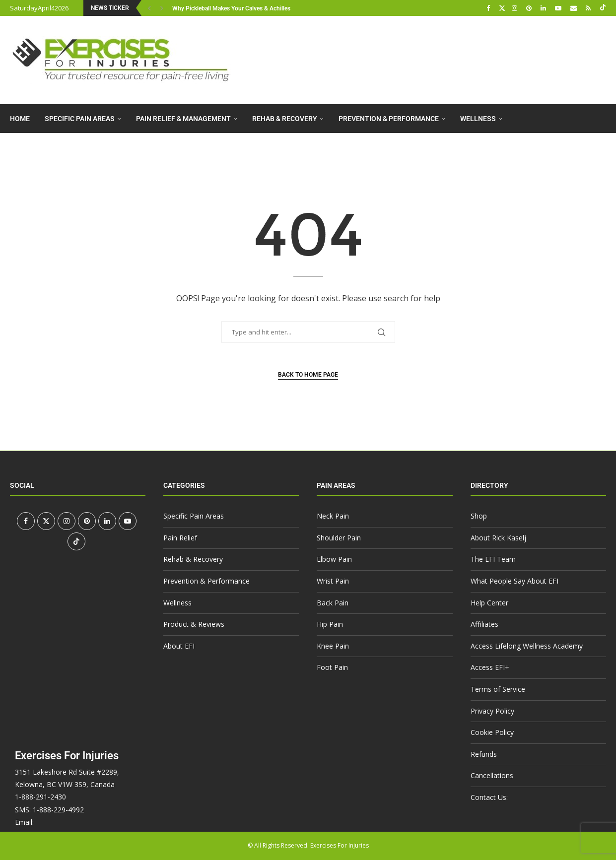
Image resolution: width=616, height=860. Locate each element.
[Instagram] (516, 8)
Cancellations (492, 775)
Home (20, 119)
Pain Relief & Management (183, 119)
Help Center (489, 603)
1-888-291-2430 (40, 797)
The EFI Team (493, 559)
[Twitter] (502, 8)
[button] (151, 8)
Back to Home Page (308, 375)
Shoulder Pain (339, 538)
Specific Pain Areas (80, 119)
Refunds (484, 754)
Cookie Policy (492, 732)
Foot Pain (332, 667)
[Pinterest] (530, 8)
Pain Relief (180, 538)
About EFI (117, 148)
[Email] (575, 8)
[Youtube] (559, 8)
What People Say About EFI (514, 581)
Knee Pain (333, 646)
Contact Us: (489, 797)
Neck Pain (333, 516)
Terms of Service (498, 689)
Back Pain (333, 603)
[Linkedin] (545, 8)
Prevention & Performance (389, 119)
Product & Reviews (44, 148)
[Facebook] (489, 8)
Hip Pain (330, 624)
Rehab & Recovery (285, 119)
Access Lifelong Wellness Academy (527, 646)
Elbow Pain (334, 559)
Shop (479, 516)
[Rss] (589, 8)
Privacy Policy (492, 711)
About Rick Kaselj (498, 538)
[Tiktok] (603, 8)
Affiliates (484, 624)
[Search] (601, 177)
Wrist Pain (333, 581)
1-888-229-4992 (58, 810)
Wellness (478, 119)
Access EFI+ (490, 667)
